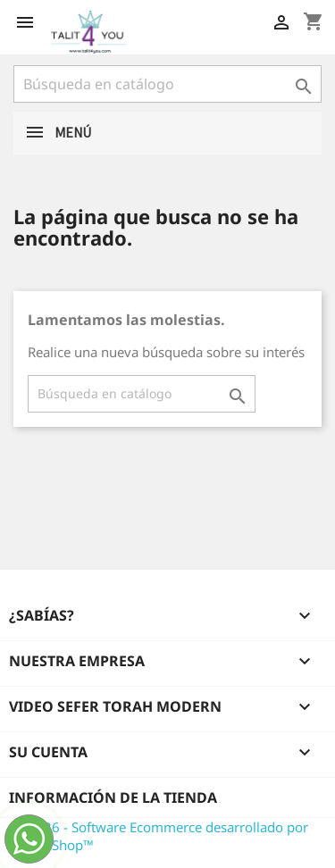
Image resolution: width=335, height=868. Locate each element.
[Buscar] (167, 84)
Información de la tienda (113, 797)
